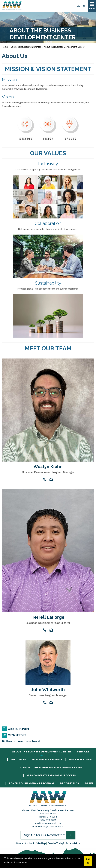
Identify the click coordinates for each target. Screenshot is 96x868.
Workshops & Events (47, 760)
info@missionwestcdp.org (48, 823)
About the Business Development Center (42, 752)
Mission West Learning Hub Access (51, 776)
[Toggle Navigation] (92, 6)
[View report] (48, 735)
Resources (18, 760)
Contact (30, 843)
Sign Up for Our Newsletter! (44, 835)
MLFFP (89, 783)
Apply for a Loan (80, 760)
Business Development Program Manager (48, 472)
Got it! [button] (88, 861)
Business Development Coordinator (48, 623)
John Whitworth (48, 690)
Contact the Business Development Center (51, 768)
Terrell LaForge (48, 617)
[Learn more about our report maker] (48, 741)
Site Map (41, 843)
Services (83, 752)
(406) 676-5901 (48, 820)
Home (20, 843)
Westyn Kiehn (48, 467)
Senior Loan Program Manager (48, 695)
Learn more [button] (21, 863)
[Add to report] (48, 729)
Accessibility (73, 843)
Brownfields (69, 783)
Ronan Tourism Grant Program (31, 783)
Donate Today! (56, 843)
